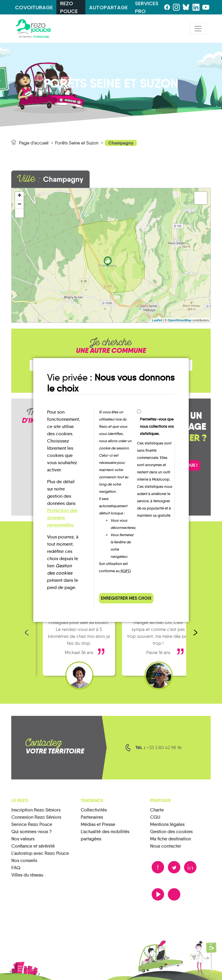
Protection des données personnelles (62, 518)
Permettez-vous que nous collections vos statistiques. (157, 426)
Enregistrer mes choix (126, 598)
